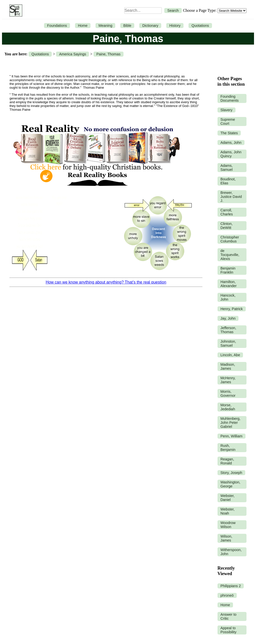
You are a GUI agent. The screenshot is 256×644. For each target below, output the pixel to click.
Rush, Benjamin (228, 448)
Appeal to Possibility (228, 630)
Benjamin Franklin (228, 270)
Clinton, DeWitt (227, 226)
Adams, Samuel (227, 168)
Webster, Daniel (228, 498)
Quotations (200, 26)
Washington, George (230, 484)
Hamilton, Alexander (229, 284)
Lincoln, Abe (230, 355)
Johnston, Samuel (228, 343)
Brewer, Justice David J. (231, 197)
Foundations (57, 26)
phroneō (227, 595)
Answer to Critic (228, 616)
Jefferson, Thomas (228, 330)
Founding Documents (230, 98)
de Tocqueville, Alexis (230, 255)
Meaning (105, 26)
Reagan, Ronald (227, 461)
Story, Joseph (231, 473)
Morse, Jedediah (228, 407)
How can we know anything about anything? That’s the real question (106, 282)
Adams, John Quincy (231, 154)
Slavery (226, 110)
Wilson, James (226, 538)
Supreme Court (228, 121)
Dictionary (150, 26)
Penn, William (231, 436)
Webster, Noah (228, 511)
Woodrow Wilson (228, 525)
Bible (127, 26)
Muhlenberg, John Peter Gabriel (230, 423)
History (175, 26)
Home (83, 26)
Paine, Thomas (109, 54)
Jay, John (228, 318)
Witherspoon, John (231, 552)
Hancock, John (228, 297)
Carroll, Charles (227, 212)
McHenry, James (228, 380)
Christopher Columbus (230, 239)
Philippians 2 (231, 586)
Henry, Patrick (232, 309)
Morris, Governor (228, 394)
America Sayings (72, 54)
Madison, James (228, 366)
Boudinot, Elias (228, 181)
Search (173, 11)
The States (229, 133)
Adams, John (231, 143)
